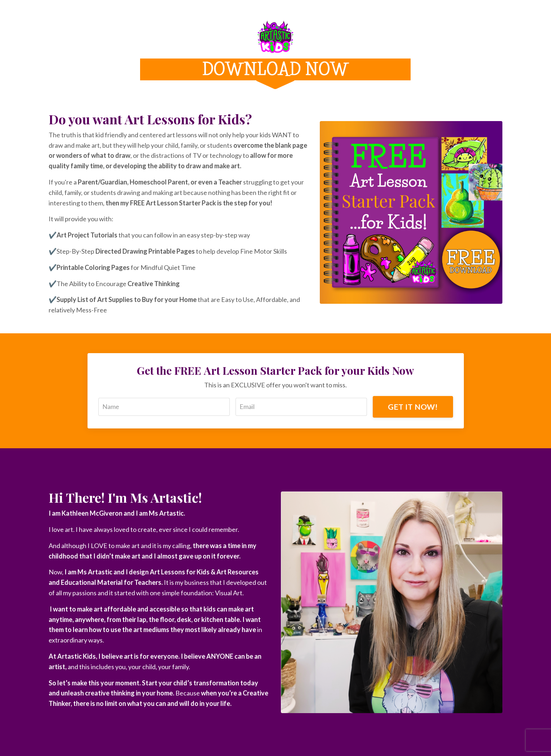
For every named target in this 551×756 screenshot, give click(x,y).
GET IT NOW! (413, 407)
